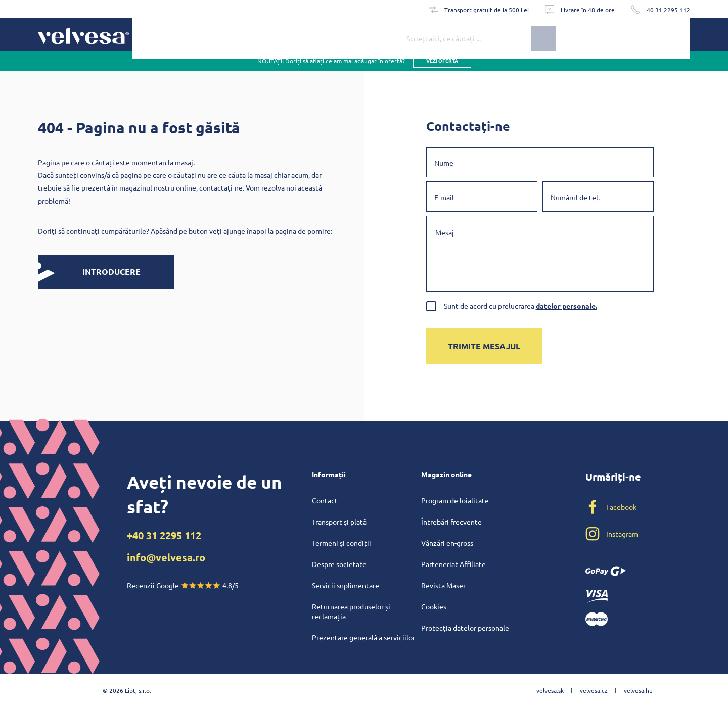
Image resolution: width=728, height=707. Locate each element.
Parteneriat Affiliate (453, 564)
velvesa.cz (594, 690)
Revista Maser (443, 585)
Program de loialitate (455, 500)
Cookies (434, 606)
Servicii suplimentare (346, 585)
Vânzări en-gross (447, 543)
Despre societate (339, 564)
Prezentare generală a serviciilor (363, 637)
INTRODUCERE (89, 272)
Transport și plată (339, 522)
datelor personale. (566, 306)
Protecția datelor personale (465, 628)
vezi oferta (442, 70)
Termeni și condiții (342, 543)
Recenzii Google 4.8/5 (183, 585)
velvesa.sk (550, 690)
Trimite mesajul (484, 346)
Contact (325, 500)
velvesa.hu (638, 690)
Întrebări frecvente (451, 522)
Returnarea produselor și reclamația (351, 611)
